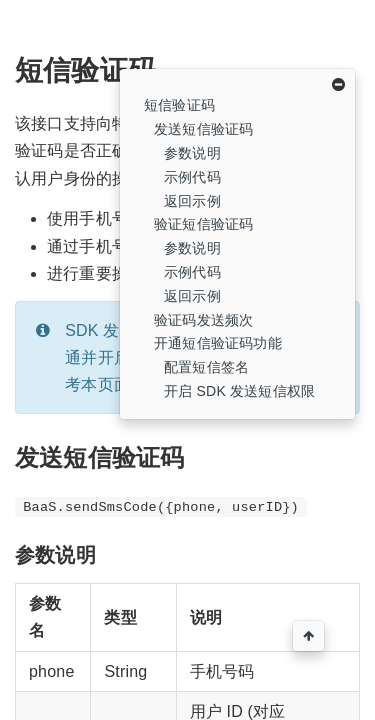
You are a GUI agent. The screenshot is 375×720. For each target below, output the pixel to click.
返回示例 (192, 201)
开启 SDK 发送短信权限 (239, 391)
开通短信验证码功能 (218, 343)
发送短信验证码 (203, 129)
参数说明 (192, 153)
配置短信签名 (206, 367)
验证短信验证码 (203, 224)
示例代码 (192, 177)
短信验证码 (179, 105)
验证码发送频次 (203, 320)
